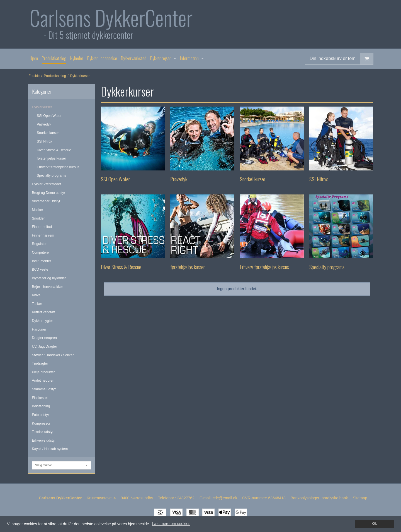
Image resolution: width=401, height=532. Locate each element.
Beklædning (41, 406)
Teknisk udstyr (43, 432)
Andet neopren (43, 381)
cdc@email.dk (225, 498)
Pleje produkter (43, 372)
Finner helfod (42, 227)
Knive (36, 295)
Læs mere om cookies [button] (171, 524)
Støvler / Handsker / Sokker (53, 355)
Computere (41, 252)
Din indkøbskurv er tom (341, 59)
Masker (38, 210)
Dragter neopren (44, 338)
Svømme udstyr (44, 389)
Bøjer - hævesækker (48, 287)
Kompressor (41, 423)
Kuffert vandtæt (44, 312)
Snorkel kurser (48, 133)
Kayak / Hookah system (50, 449)
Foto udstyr (41, 415)
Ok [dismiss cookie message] (375, 524)
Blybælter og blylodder (49, 278)
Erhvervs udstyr (44, 440)
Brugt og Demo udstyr (49, 193)
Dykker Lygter (42, 321)
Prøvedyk (44, 124)
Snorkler (38, 218)
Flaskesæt (40, 398)
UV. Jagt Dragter (45, 346)
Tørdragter (40, 364)
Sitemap (360, 498)
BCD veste (40, 269)
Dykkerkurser (42, 107)
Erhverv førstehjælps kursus (58, 167)
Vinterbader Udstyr (46, 201)
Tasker (37, 304)
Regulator (39, 244)
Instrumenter (42, 261)
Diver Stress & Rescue (54, 150)
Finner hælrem (43, 235)
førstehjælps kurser (51, 158)
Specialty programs (51, 175)
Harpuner (39, 329)
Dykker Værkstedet (47, 184)
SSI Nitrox (44, 141)
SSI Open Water (49, 116)
